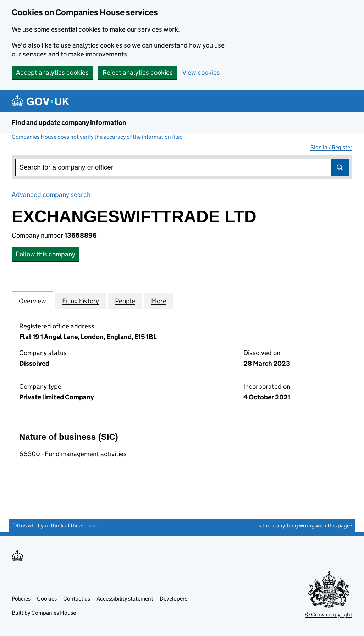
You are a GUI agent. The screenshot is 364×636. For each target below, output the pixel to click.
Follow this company (45, 254)
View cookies (201, 73)
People (125, 301)
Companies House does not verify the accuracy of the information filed (97, 137)
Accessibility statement (125, 599)
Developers (173, 599)
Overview (32, 301)
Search (340, 167)
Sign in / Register (331, 147)
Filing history (81, 301)
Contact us (77, 599)
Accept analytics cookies (52, 73)
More (159, 301)
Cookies (47, 599)
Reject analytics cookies (138, 73)
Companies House (54, 613)
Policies (21, 599)
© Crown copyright (329, 615)
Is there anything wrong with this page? (305, 526)
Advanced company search (51, 195)
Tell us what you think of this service (55, 526)
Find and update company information (69, 123)
